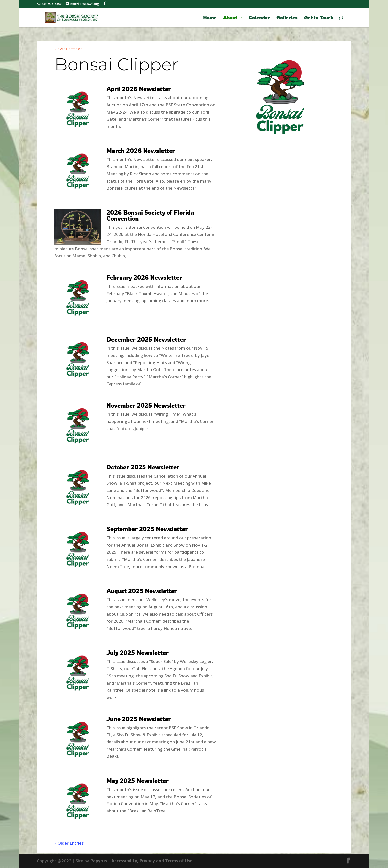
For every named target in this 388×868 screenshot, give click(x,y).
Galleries (287, 18)
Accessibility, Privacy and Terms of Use (152, 861)
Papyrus (98, 861)
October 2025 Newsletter (143, 467)
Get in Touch (319, 18)
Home (210, 18)
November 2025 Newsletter (146, 405)
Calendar (259, 18)
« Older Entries (69, 843)
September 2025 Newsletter (147, 529)
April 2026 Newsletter (139, 89)
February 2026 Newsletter (144, 277)
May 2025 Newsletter (137, 781)
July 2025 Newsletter (137, 653)
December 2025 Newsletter (146, 339)
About (230, 18)
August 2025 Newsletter (142, 591)
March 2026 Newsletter (141, 151)
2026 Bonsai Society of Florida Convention (150, 215)
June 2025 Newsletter (139, 719)
